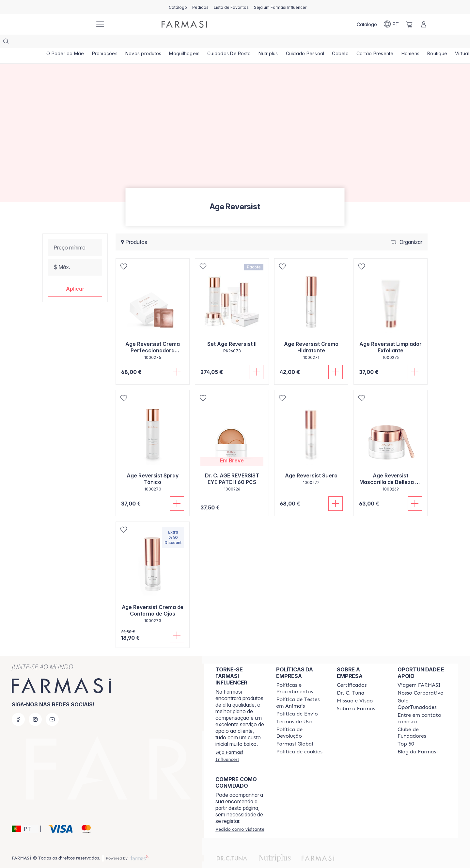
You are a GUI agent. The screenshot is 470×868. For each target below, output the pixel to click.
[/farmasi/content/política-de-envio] (294, 709)
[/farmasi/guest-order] (240, 816)
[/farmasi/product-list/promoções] (105, 42)
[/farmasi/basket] (409, 24)
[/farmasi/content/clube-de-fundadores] (422, 720)
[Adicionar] (177, 359)
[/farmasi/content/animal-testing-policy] (301, 690)
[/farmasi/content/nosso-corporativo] (421, 680)
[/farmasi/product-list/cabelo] (340, 42)
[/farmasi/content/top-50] (406, 731)
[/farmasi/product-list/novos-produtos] (143, 42)
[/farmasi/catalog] (178, 7)
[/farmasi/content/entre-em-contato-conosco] (422, 705)
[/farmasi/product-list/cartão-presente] (375, 42)
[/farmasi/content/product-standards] (352, 672)
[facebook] (18, 706)
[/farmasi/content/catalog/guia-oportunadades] (422, 691)
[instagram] (35, 706)
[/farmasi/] (65, 24)
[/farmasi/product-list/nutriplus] (268, 42)
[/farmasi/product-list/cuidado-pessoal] (305, 42)
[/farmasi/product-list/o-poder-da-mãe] (65, 42)
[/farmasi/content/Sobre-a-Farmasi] (357, 696)
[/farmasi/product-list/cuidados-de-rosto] (229, 42)
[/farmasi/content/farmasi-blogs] (418, 739)
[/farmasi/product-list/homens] (411, 42)
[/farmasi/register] (200, 7)
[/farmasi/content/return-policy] (301, 720)
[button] (75, 276)
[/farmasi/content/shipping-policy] (297, 701)
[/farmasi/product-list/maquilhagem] (184, 42)
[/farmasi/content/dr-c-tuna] (351, 680)
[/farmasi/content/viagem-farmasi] (419, 672)
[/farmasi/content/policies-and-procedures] (301, 675)
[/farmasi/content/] (299, 739)
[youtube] (52, 706)
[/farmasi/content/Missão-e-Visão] (355, 688)
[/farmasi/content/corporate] (295, 731)
